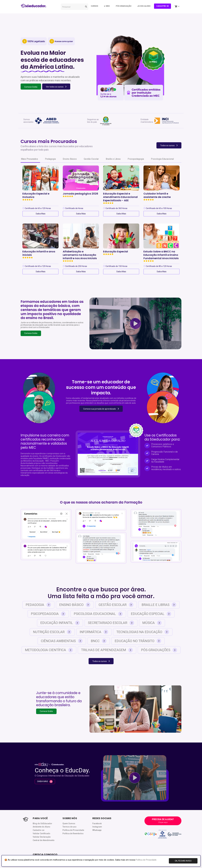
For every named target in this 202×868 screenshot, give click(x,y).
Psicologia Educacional (162, 159)
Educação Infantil (60, 623)
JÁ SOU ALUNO (144, 6)
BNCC (99, 641)
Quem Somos (69, 823)
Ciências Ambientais (62, 641)
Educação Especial (151, 614)
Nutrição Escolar (52, 632)
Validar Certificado (41, 833)
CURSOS (94, 6)
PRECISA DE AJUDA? (163, 821)
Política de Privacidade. (146, 860)
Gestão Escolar (91, 159)
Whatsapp (97, 830)
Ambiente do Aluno (41, 827)
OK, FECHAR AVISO (183, 861)
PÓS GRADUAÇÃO (124, 6)
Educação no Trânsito (138, 641)
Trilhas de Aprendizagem (107, 650)
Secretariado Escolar (111, 623)
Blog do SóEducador (42, 823)
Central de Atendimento (44, 840)
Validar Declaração (42, 837)
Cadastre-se (39, 830)
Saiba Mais (41, 214)
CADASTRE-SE (163, 6)
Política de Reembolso (73, 833)
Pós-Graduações (159, 650)
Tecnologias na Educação (143, 632)
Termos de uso (69, 827)
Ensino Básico (70, 159)
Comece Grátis (31, 333)
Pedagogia (50, 159)
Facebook (97, 823)
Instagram (97, 827)
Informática (94, 632)
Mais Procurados (29, 159)
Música (152, 623)
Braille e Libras (113, 159)
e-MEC (107, 6)
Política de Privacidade (73, 830)
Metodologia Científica (49, 650)
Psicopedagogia (136, 159)
